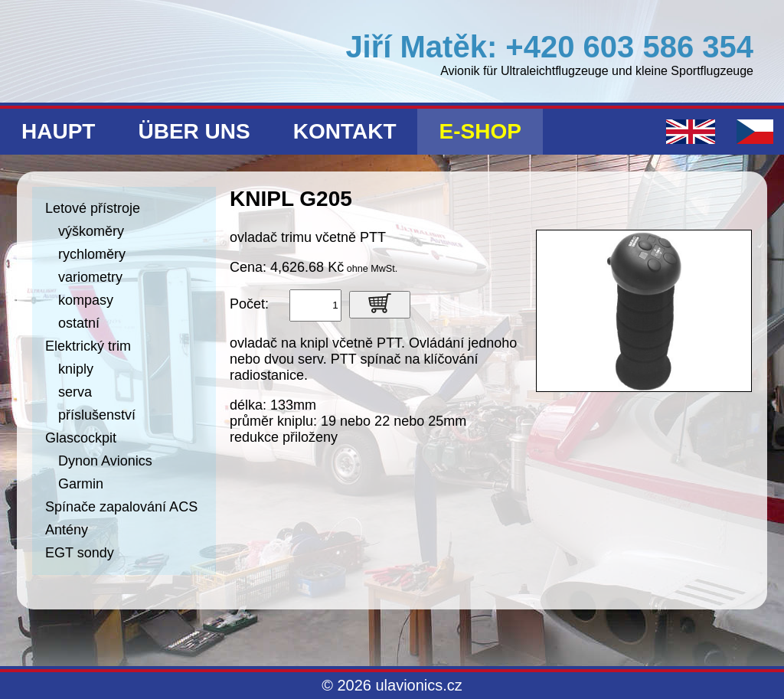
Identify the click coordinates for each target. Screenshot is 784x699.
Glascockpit (81, 438)
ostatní (79, 323)
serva (75, 392)
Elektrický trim (88, 346)
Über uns (194, 131)
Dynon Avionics (105, 461)
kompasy (86, 300)
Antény (67, 530)
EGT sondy (80, 553)
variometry (90, 277)
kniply (76, 369)
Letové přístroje (93, 208)
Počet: (249, 304)
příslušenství (97, 415)
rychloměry (92, 254)
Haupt (58, 131)
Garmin (81, 484)
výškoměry (91, 231)
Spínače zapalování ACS (121, 507)
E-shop (480, 131)
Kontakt (345, 131)
